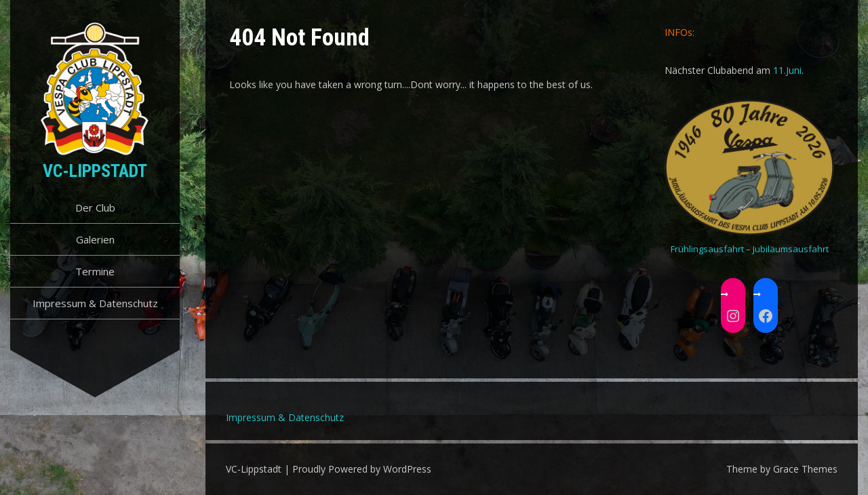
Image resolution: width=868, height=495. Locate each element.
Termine (95, 271)
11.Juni (787, 70)
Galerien (95, 239)
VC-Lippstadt (95, 171)
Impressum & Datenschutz (95, 303)
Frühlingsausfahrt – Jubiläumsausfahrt (750, 249)
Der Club (95, 207)
